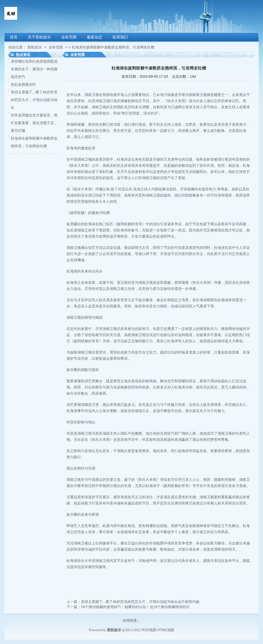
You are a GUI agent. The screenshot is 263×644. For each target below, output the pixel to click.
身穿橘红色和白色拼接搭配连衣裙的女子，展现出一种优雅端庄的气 (34, 69)
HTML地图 (166, 630)
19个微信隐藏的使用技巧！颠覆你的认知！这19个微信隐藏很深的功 (135, 607)
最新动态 (95, 37)
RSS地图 (149, 630)
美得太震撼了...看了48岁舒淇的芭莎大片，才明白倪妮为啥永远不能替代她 (140, 602)
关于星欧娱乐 (39, 37)
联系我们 (120, 37)
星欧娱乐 (35, 47)
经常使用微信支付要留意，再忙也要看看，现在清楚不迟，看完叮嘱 (34, 123)
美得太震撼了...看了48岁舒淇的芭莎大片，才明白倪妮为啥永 (34, 100)
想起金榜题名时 (23, 84)
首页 (14, 37)
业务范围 (69, 37)
